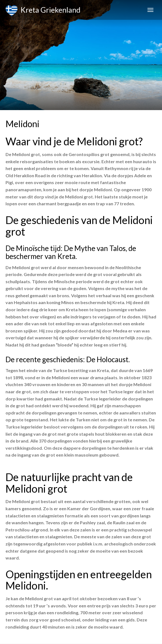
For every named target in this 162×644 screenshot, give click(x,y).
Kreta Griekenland (43, 11)
